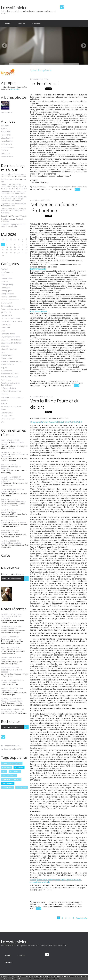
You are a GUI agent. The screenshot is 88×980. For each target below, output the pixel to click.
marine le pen (8, 783)
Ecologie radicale (7, 294)
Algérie (13, 491)
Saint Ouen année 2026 (10, 179)
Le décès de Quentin (9, 682)
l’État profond (54, 385)
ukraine (68, 385)
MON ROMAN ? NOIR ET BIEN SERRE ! (14, 187)
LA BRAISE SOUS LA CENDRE (12, 711)
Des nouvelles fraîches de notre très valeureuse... (13, 175)
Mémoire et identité (18, 522)
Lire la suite (15, 89)
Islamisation (6, 327)
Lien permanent (38, 187)
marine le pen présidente (12, 763)
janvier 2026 (6, 135)
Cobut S (4, 502)
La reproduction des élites (11, 649)
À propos (36, 23)
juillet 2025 (5, 153)
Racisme (4, 394)
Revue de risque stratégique (12, 701)
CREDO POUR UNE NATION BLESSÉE (12, 671)
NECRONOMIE (10, 206)
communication (7, 278)
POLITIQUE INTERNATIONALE (68, 422)
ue (65, 189)
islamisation (19, 767)
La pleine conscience (9, 690)
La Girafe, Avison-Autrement (13, 212)
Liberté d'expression (9, 349)
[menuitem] (8, 23)
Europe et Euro (7, 306)
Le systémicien (14, 7)
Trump (4, 409)
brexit (69, 189)
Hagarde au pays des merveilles (14, 204)
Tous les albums (7, 112)
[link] (38, 269)
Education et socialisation (11, 300)
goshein (4, 442)
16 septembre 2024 (37, 422)
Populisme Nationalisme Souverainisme (10, 384)
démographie (22, 787)
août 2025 (5, 150)
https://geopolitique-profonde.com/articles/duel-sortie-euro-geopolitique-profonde (56, 881)
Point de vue (6, 380)
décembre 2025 (7, 138)
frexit (61, 189)
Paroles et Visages (19, 216)
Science (4, 403)
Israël (3, 331)
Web (3, 422)
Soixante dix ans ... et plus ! (11, 639)
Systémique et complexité (11, 406)
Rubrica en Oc (20, 193)
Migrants (4, 367)
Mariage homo (7, 355)
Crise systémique (8, 284)
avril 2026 (5, 126)
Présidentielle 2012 (9, 388)
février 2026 (6, 132)
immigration (7, 767)
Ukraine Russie (7, 413)
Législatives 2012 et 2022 (11, 340)
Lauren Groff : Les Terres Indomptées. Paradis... (11, 185)
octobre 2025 (6, 144)
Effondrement (6, 303)
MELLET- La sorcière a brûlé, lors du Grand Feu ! (14, 198)
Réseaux (4, 400)
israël (4, 771)
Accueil (8, 23)
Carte (6, 555)
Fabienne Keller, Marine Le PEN (13, 309)
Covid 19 (4, 281)
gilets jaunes (6, 312)
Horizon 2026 (6, 315)
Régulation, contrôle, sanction (12, 397)
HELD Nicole (6, 543)
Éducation (5, 216)
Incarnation (22, 176)
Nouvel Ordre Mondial (10, 377)
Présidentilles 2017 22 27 (11, 391)
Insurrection (6, 324)
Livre (3, 352)
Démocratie (6, 288)
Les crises (5, 346)
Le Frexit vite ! (44, 83)
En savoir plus (16, 978)
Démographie (6, 291)
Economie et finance (9, 297)
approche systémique (11, 779)
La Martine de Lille (8, 334)
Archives (21, 23)
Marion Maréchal (7, 364)
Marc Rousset (49, 422)
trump (62, 385)
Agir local (4, 269)
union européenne (9, 775)
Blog (3, 275)
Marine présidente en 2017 (12, 361)
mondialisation (7, 371)
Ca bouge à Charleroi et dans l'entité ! (13, 200)
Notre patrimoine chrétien (12, 443)
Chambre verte (7, 219)
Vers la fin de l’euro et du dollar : (55, 404)
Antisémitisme (7, 272)
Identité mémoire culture (11, 318)
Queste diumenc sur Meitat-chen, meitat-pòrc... (14, 192)
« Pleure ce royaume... (10, 629)
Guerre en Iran (7, 660)
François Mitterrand (18, 502)
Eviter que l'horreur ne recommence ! (14, 455)
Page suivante (81, 918)
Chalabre (15, 226)
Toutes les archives (8, 157)
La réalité (14, 533)
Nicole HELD (6, 479)
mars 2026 (5, 129)
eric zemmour (15, 771)
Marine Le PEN (7, 358)
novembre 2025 (7, 141)
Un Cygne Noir (7, 416)
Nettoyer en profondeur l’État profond (54, 207)
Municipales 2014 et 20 (10, 374)
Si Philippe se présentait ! (11, 468)
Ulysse (13, 512)
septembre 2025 (8, 147)
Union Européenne (8, 419)
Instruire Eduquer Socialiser (12, 321)
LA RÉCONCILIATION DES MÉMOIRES (11, 617)
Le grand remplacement (10, 337)
